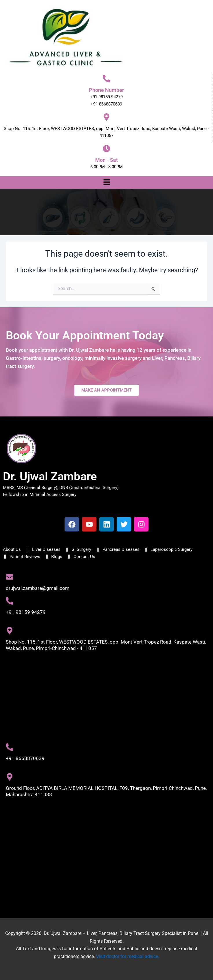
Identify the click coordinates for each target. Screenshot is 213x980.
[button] (106, 182)
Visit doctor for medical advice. (128, 956)
